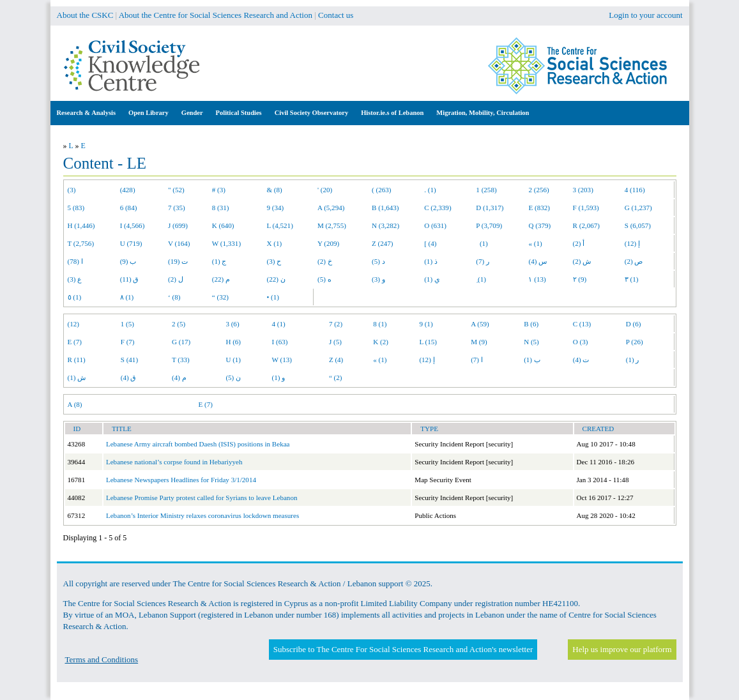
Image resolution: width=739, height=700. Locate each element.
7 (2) (336, 324)
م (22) (221, 279)
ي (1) (432, 279)
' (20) (325, 190)
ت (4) (581, 360)
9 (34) (275, 208)
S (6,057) (638, 225)
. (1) (430, 190)
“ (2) (336, 377)
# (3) (219, 190)
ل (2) (176, 279)
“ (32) (220, 297)
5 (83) (76, 208)
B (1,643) (385, 208)
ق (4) (129, 377)
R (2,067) (586, 225)
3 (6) (232, 324)
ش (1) (77, 377)
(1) (482, 243)
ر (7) (483, 261)
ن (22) (276, 279)
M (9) (479, 342)
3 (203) (583, 190)
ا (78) (75, 261)
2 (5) (179, 324)
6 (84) (129, 208)
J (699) (178, 225)
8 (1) (380, 324)
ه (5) (324, 279)
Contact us (336, 15)
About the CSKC (85, 15)
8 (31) (221, 208)
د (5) (378, 261)
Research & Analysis (87, 113)
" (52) (176, 190)
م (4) (179, 377)
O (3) (581, 342)
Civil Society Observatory (311, 113)
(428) (128, 190)
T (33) (181, 360)
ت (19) (178, 261)
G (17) (181, 342)
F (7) (128, 342)
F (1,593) (586, 208)
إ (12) (632, 243)
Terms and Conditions (102, 659)
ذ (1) (431, 261)
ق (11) (130, 279)
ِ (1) (481, 279)
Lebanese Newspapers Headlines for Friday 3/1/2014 (181, 480)
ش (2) (582, 261)
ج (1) (219, 261)
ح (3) (274, 261)
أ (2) (579, 243)
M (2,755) (332, 225)
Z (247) (383, 243)
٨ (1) (127, 297)
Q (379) (539, 225)
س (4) (537, 261)
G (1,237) (638, 208)
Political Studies (239, 113)
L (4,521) (279, 225)
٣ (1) (632, 279)
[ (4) (430, 243)
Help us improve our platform (622, 649)
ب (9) (128, 261)
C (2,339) (438, 208)
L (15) (428, 342)
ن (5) (233, 377)
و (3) (378, 279)
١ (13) (537, 279)
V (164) (179, 243)
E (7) (75, 342)
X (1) (274, 243)
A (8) (75, 404)
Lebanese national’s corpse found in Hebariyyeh (174, 462)
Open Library (149, 113)
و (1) (279, 377)
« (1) (535, 243)
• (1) (273, 297)
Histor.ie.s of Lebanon (392, 113)
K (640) (223, 225)
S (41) (129, 360)
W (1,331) (226, 243)
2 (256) (538, 190)
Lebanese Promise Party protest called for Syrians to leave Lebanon (202, 498)
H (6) (233, 342)
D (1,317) (490, 208)
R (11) (77, 360)
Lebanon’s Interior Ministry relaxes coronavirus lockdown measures (202, 515)
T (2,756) (81, 243)
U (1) (233, 360)
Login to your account (645, 15)
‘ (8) (174, 297)
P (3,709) (489, 225)
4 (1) (279, 324)
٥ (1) (75, 297)
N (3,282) (385, 225)
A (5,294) (331, 208)
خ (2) (325, 261)
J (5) (335, 342)
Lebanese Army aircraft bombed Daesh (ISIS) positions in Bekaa (198, 444)
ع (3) (75, 279)
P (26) (635, 342)
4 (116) (635, 190)
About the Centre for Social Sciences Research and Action (216, 15)
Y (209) (328, 243)
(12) (73, 324)
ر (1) (633, 360)
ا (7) (477, 360)
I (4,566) (133, 225)
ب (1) (532, 360)
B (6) (531, 324)
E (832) (539, 208)
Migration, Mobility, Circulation (483, 113)
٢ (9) (580, 279)
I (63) (280, 342)
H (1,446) (81, 225)
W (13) (282, 360)
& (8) (274, 190)
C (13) (582, 324)
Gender (192, 113)
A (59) (480, 324)
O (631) (435, 225)
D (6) (634, 324)
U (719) (131, 243)
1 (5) (127, 324)
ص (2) (634, 261)
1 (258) (486, 190)
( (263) (381, 190)
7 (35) (177, 208)
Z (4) (336, 360)
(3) (72, 190)
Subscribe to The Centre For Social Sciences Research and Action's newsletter (403, 649)
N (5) (531, 342)
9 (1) (426, 324)
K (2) (381, 342)
